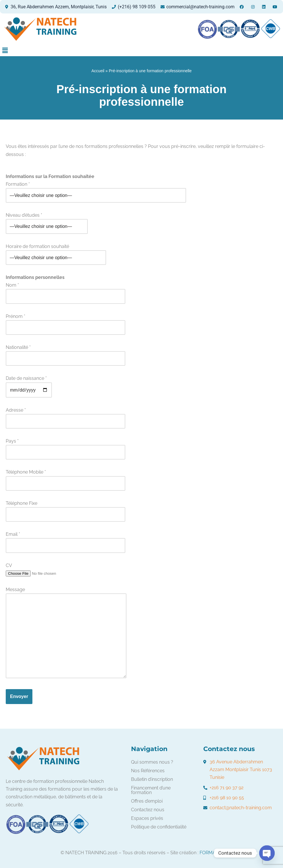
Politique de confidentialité (159, 827)
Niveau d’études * (47, 221)
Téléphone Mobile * (66, 478)
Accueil (98, 71)
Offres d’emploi (147, 801)
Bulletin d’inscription (152, 779)
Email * (66, 540)
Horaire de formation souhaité (56, 252)
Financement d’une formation (151, 790)
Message (66, 633)
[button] (5, 50)
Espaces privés (147, 818)
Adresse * (66, 416)
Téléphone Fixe (66, 509)
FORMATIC (211, 853)
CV (42, 569)
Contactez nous (148, 810)
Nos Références (148, 771)
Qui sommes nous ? (152, 762)
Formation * (96, 190)
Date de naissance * (29, 384)
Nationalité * (66, 353)
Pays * (66, 447)
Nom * (66, 291)
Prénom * (66, 322)
